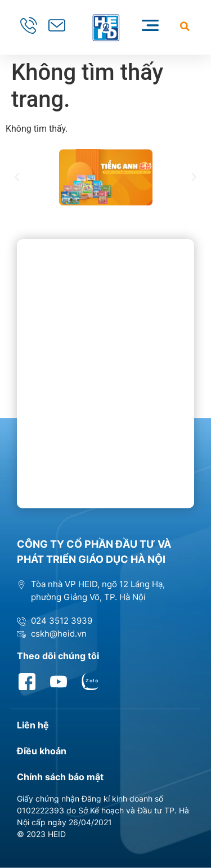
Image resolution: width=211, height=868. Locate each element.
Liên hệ (33, 725)
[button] (185, 26)
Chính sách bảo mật (60, 777)
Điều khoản (42, 751)
